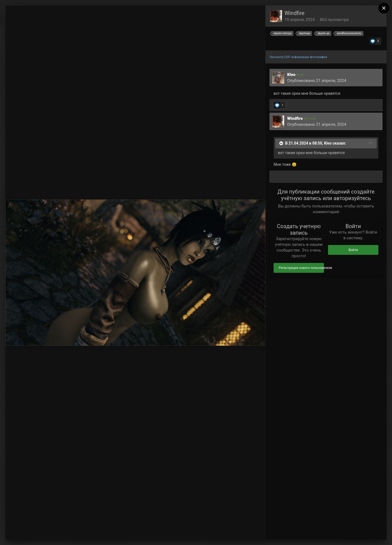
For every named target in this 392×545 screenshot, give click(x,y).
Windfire (294, 13)
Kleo (291, 75)
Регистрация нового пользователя (301, 268)
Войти (353, 250)
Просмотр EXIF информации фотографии (298, 57)
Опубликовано (317, 81)
